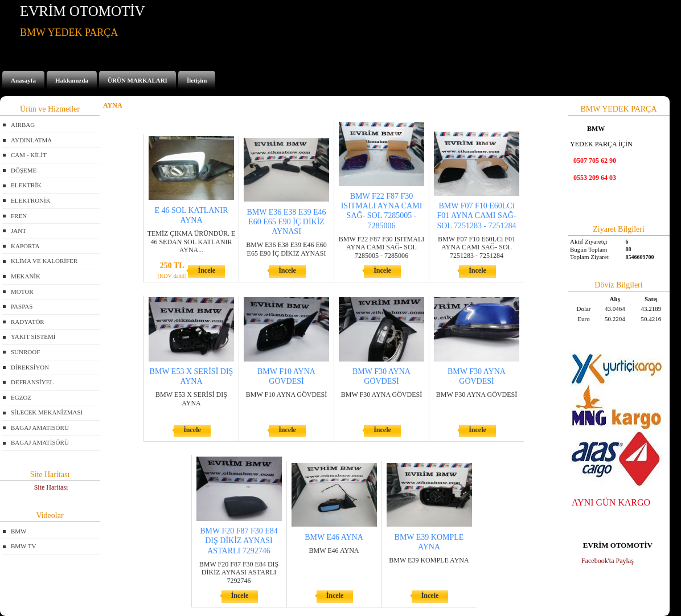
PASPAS (22, 306)
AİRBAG (23, 125)
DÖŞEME (24, 170)
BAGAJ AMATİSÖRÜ (40, 428)
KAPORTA (25, 246)
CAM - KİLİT (29, 155)
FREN (19, 216)
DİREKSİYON (30, 367)
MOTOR (22, 291)
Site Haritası (51, 487)
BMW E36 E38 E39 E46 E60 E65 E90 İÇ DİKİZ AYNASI (287, 222)
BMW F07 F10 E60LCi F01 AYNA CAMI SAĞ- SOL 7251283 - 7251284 (476, 215)
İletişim (197, 80)
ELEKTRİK (26, 185)
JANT (19, 231)
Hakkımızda (72, 80)
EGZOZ (21, 397)
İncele (206, 270)
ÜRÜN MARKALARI (138, 80)
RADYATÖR (28, 322)
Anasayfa (23, 80)
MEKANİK (26, 276)
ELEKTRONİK (31, 200)
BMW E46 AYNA (334, 537)
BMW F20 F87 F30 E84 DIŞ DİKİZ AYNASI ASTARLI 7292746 (239, 541)
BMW (19, 531)
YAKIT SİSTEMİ (33, 336)
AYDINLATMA (31, 140)
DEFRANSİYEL (32, 382)
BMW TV (24, 546)
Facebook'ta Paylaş (608, 561)
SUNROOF (25, 352)
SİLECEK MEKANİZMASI (47, 412)
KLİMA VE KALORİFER (44, 261)
